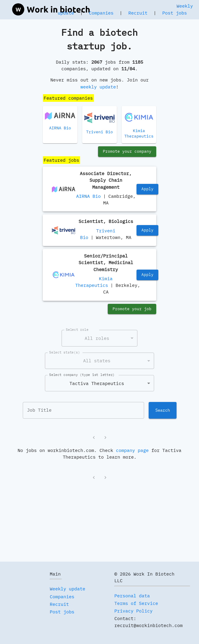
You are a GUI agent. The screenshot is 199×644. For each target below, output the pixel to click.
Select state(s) (64, 352)
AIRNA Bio (88, 196)
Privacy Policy (133, 611)
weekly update (98, 87)
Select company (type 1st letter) (82, 375)
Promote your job (132, 309)
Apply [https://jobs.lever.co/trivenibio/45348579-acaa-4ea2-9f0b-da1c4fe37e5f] (147, 230)
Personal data (132, 596)
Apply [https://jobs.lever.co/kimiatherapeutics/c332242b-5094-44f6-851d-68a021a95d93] (147, 275)
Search (163, 410)
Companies (101, 13)
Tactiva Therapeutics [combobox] (97, 383)
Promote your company (127, 152)
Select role (77, 330)
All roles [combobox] (97, 338)
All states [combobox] (97, 361)
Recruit (138, 13)
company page (132, 450)
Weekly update (67, 589)
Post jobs (175, 13)
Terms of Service (136, 603)
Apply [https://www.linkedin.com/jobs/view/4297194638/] (147, 189)
